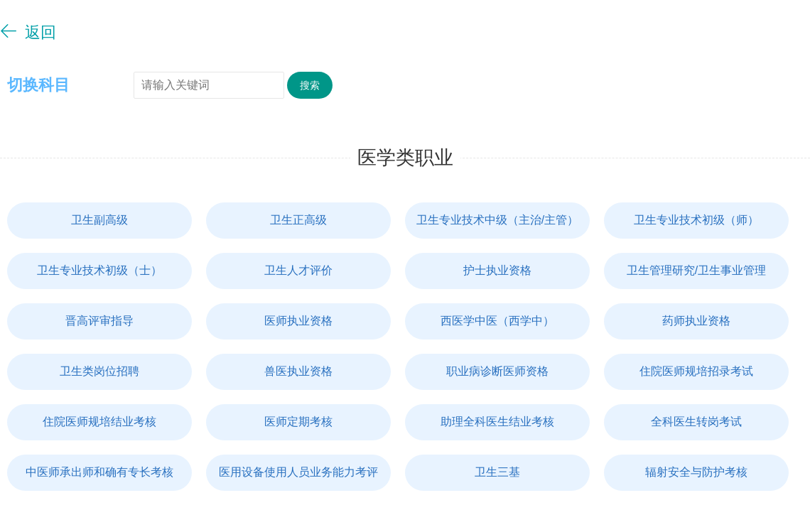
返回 (28, 32)
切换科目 (38, 85)
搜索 (310, 85)
